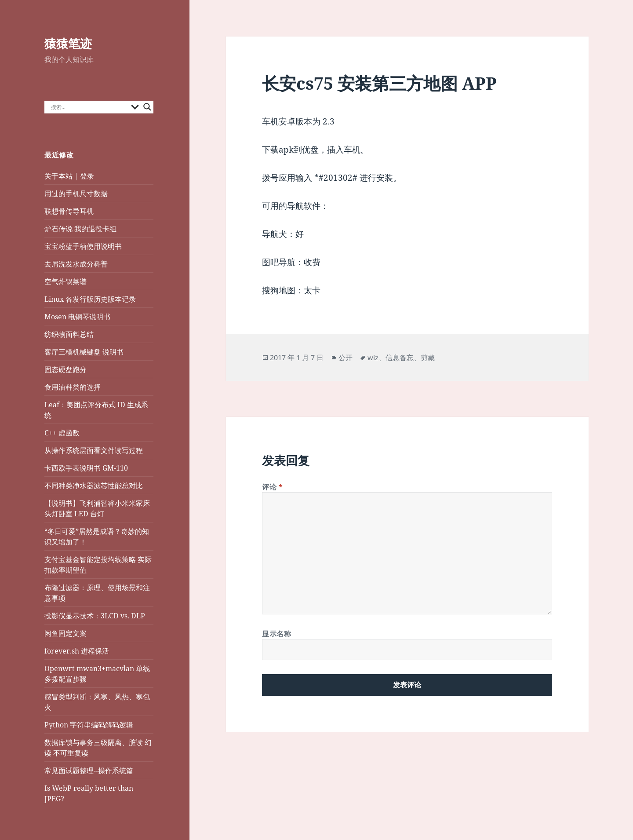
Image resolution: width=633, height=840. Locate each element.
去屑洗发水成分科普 (76, 264)
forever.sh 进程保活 (77, 651)
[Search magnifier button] (147, 107)
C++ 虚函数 (62, 433)
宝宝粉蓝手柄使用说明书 (83, 246)
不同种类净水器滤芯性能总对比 (94, 486)
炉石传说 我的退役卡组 (80, 229)
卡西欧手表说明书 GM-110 (86, 468)
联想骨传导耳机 (69, 211)
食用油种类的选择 (73, 387)
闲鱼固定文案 (65, 633)
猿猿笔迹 (68, 43)
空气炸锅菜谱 (65, 281)
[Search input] (89, 107)
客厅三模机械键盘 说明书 (84, 352)
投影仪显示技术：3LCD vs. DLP (95, 616)
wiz (373, 358)
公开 (346, 358)
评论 (273, 487)
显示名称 (277, 634)
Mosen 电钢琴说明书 (77, 317)
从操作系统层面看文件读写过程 (95, 450)
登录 (87, 176)
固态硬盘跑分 (65, 369)
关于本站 (58, 176)
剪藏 (428, 358)
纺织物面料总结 (69, 334)
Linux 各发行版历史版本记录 (90, 299)
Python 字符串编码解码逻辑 (89, 725)
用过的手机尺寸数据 (76, 194)
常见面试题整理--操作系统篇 (89, 771)
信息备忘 (400, 358)
